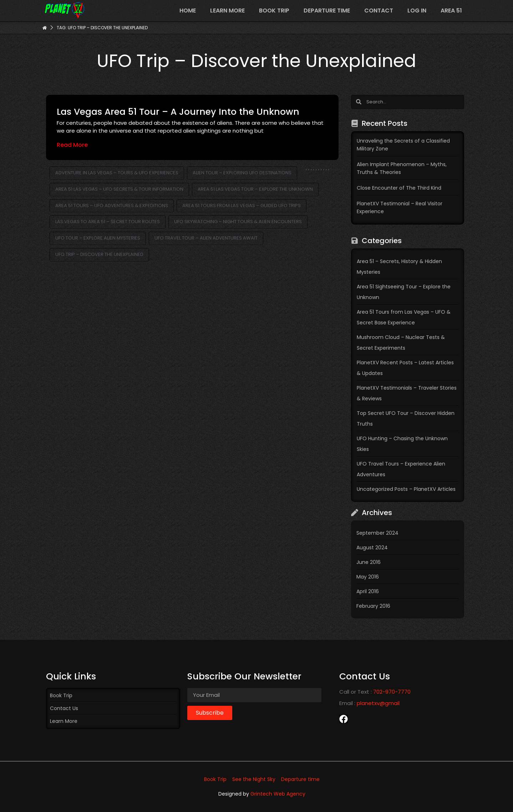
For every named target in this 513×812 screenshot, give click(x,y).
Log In (417, 11)
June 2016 (369, 562)
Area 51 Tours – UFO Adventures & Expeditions (112, 205)
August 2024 (372, 548)
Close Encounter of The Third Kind (399, 188)
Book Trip (274, 11)
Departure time (327, 11)
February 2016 (373, 606)
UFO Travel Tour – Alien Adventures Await (206, 238)
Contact (379, 11)
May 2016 (368, 577)
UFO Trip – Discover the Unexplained (99, 254)
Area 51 (451, 11)
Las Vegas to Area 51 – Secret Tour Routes (108, 222)
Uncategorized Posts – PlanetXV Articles (406, 489)
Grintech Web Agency (278, 794)
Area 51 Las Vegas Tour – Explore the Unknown (255, 189)
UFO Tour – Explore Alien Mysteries (98, 238)
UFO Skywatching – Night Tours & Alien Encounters (238, 222)
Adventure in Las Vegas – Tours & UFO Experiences (117, 173)
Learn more (227, 11)
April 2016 (368, 591)
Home (188, 11)
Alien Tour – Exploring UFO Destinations (242, 173)
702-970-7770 (392, 692)
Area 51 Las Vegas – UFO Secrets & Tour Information (119, 189)
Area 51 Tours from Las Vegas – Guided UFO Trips (242, 205)
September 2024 (377, 533)
